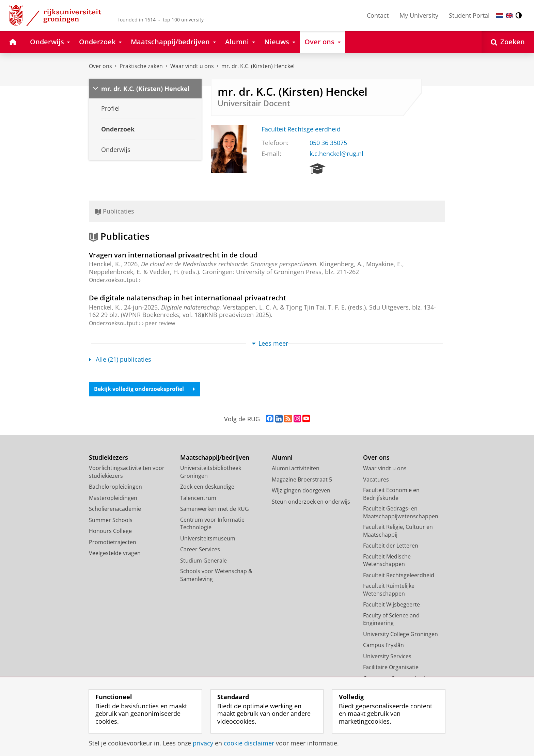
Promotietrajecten (113, 542)
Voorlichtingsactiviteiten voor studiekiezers (127, 472)
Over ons (100, 66)
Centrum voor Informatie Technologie (212, 524)
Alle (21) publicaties (120, 359)
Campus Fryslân (383, 645)
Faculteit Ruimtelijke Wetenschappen (389, 590)
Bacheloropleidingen (115, 487)
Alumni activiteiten (296, 468)
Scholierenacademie (115, 509)
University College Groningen (400, 634)
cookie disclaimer (249, 743)
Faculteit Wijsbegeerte (391, 604)
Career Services (200, 549)
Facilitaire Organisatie (391, 667)
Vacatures (376, 479)
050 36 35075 (328, 143)
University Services (387, 656)
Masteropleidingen (113, 498)
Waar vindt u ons (192, 66)
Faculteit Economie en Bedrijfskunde (391, 494)
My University (419, 15)
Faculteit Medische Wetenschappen (387, 560)
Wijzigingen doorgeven (301, 490)
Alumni (282, 458)
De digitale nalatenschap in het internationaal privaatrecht (187, 298)
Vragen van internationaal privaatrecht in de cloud (173, 255)
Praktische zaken (141, 66)
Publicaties (115, 211)
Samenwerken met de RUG (215, 509)
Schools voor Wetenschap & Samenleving (216, 575)
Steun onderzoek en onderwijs (311, 502)
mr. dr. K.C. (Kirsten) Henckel (258, 66)
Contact (378, 15)
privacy (203, 743)
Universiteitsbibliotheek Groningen (211, 472)
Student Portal (469, 15)
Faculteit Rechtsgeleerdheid (301, 129)
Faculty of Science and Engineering (391, 619)
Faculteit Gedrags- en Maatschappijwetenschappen (401, 512)
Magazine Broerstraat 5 (302, 479)
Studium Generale (203, 561)
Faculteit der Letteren (391, 546)
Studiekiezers (108, 458)
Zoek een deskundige (207, 487)
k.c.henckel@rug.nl (336, 154)
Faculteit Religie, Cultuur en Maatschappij (398, 531)
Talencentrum (198, 498)
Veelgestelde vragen (115, 553)
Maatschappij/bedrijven (215, 458)
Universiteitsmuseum (208, 538)
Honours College (110, 531)
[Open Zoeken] (508, 42)
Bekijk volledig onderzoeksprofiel (145, 389)
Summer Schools (111, 520)
